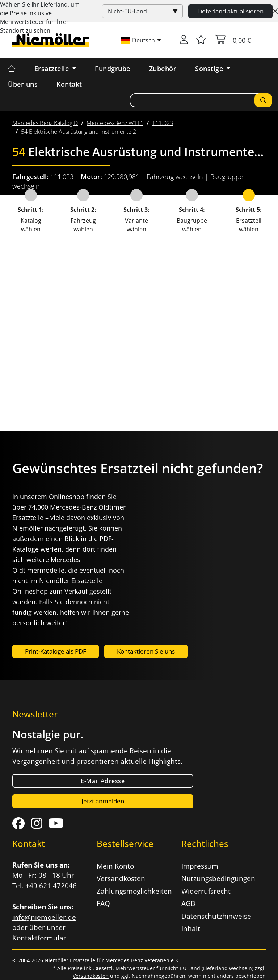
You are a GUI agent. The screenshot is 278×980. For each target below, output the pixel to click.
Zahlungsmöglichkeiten (134, 891)
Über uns (23, 84)
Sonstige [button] (210, 69)
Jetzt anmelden (103, 801)
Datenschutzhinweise (216, 916)
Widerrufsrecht (206, 891)
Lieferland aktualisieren (230, 11)
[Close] (275, 11)
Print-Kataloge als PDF (56, 651)
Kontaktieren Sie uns (146, 651)
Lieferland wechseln (228, 968)
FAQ (103, 903)
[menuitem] (45, 123)
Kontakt (69, 84)
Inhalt (191, 928)
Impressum (200, 866)
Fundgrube (113, 69)
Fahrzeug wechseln (175, 177)
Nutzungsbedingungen (218, 878)
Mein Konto (115, 866)
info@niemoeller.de (44, 917)
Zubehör (163, 69)
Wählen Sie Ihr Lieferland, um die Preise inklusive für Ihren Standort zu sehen (40, 17)
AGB (188, 903)
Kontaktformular (39, 938)
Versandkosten (121, 878)
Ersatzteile (53, 69)
